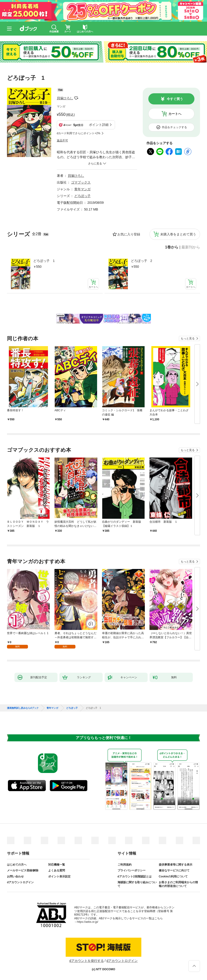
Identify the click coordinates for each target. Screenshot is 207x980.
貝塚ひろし (65, 98)
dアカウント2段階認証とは (135, 876)
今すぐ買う (175, 99)
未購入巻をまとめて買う (178, 234)
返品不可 (62, 140)
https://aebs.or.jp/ (88, 922)
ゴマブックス (81, 182)
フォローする (76, 98)
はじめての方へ (17, 865)
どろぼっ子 (82, 196)
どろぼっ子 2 (142, 261)
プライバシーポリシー (132, 870)
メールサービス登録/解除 (23, 870)
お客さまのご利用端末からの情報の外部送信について (178, 884)
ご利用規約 (125, 865)
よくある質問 (57, 870)
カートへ (175, 114)
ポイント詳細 (99, 125)
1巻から (172, 247)
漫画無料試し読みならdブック (23, 708)
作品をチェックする (174, 127)
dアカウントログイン (20, 882)
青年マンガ (82, 189)
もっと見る (188, 338)
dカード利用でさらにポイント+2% (79, 133)
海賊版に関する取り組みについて (137, 884)
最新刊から (191, 247)
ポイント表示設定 (59, 876)
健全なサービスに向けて (174, 870)
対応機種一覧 (57, 865)
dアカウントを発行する (87, 961)
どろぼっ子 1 (44, 261)
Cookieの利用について (173, 876)
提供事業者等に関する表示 (176, 865)
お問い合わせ (15, 876)
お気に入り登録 (129, 234)
